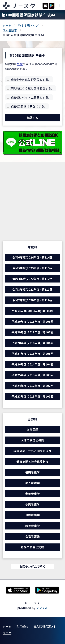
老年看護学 (33, 494)
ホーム (7, 25)
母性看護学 (33, 515)
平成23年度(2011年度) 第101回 (32, 396)
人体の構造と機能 (32, 440)
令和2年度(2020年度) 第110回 (32, 300)
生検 (20, 64)
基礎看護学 (33, 472)
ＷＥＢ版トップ (28, 25)
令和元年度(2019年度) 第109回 (32, 311)
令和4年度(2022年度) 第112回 (32, 279)
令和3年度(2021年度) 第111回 (32, 289)
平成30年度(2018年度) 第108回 (32, 321)
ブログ (7, 633)
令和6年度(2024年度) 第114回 (32, 257)
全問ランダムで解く (32, 566)
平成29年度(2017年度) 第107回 (32, 332)
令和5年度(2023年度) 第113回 (32, 268)
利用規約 (22, 626)
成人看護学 (10, 30)
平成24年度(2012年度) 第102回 (32, 386)
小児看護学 (33, 504)
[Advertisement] (32, 207)
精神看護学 (33, 526)
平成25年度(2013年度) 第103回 (32, 375)
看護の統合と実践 (32, 547)
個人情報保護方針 (45, 626)
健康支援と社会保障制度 (32, 462)
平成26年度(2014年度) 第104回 (32, 364)
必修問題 (32, 429)
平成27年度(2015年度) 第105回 (32, 354)
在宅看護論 (33, 536)
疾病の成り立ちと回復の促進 (32, 451)
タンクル (42, 608)
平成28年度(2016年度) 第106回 (32, 343)
